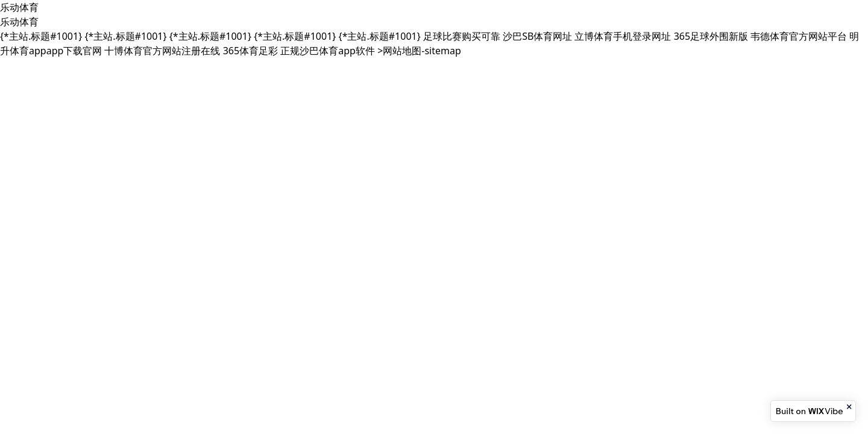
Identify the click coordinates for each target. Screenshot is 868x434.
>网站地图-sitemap (419, 51)
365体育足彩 (250, 51)
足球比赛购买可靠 (462, 36)
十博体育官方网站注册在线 (162, 51)
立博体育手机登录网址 (623, 36)
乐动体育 (19, 7)
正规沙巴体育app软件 (328, 51)
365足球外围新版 (711, 36)
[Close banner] (850, 407)
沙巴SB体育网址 (537, 36)
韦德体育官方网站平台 (799, 36)
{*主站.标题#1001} (41, 36)
